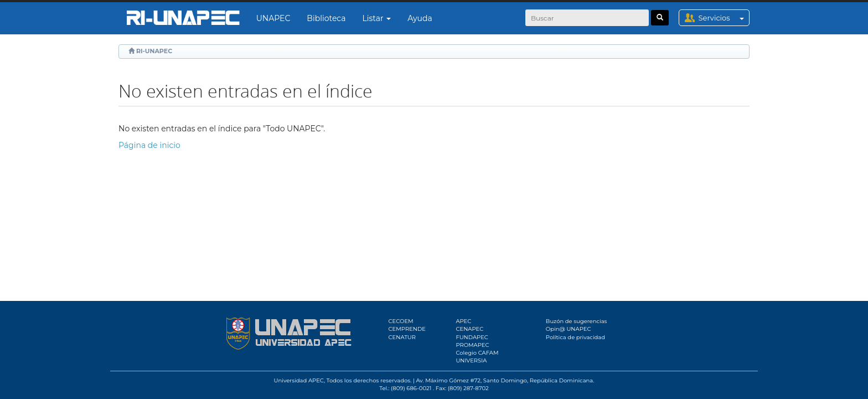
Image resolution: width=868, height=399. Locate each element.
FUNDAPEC (472, 337)
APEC (463, 321)
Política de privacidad (575, 337)
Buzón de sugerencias (577, 321)
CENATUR (402, 337)
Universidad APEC (299, 380)
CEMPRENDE (407, 329)
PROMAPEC (472, 345)
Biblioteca (326, 18)
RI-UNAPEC (154, 51)
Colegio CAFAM (477, 353)
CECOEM (401, 321)
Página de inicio (149, 145)
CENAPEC (469, 329)
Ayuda (420, 18)
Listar (377, 18)
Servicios (724, 18)
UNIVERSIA (471, 360)
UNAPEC (273, 18)
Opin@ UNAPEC (569, 329)
